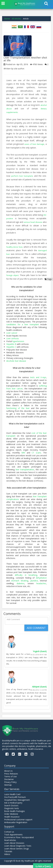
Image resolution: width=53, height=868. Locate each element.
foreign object (40, 275)
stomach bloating (20, 584)
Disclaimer (9, 782)
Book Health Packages (15, 814)
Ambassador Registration (16, 825)
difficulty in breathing (26, 578)
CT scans (36, 456)
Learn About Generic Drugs (17, 852)
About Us (8, 774)
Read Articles (10, 843)
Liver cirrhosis (13, 341)
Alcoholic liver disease (16, 364)
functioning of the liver (18, 411)
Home (7, 19)
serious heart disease (36, 222)
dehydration (41, 581)
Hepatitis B (11, 347)
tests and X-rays (38, 380)
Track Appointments (13, 837)
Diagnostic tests (12, 811)
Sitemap (8, 788)
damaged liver (13, 253)
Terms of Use (10, 780)
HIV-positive (12, 218)
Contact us (9, 835)
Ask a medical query (13, 806)
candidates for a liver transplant (23, 327)
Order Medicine (11, 817)
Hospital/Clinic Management (17, 803)
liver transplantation (25, 472)
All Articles (16, 19)
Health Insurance (12, 820)
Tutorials (8, 854)
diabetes (21, 586)
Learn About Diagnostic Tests (18, 849)
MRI (23, 456)
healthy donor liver (15, 246)
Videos (7, 857)
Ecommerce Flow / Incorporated (19, 840)
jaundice (34, 584)
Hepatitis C (11, 350)
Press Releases (11, 777)
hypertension (18, 344)
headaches (41, 586)
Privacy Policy (10, 785)
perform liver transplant (22, 176)
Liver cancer (12, 336)
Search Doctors (11, 808)
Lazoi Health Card (12, 797)
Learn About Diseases (14, 846)
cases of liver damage (34, 144)
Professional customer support (18, 822)
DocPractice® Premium (15, 800)
